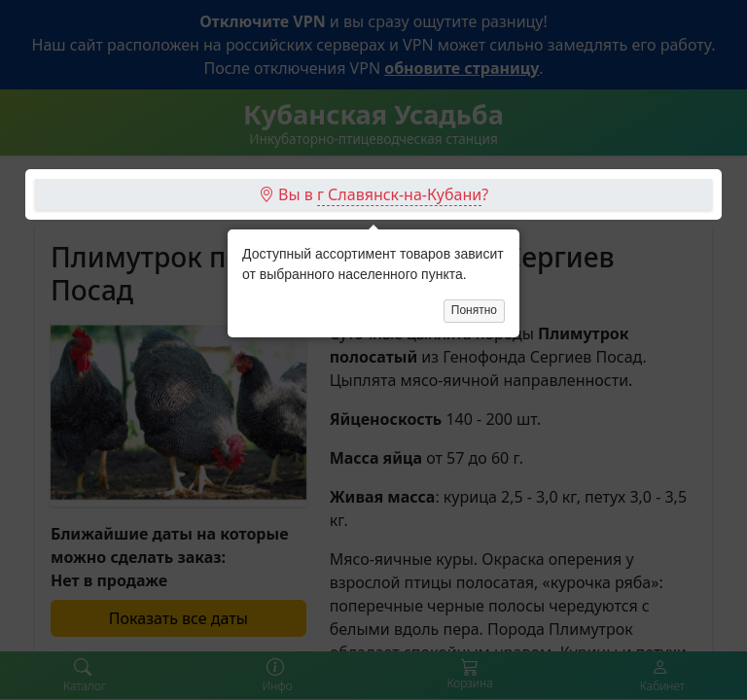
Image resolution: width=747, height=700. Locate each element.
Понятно (474, 221)
